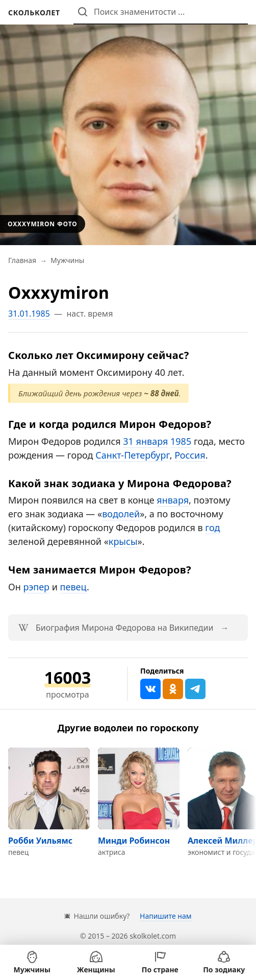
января (173, 500)
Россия (190, 455)
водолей (121, 514)
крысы (123, 541)
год (212, 528)
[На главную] (34, 13)
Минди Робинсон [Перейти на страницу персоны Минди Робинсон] (134, 841)
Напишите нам (165, 916)
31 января (145, 441)
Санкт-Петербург (132, 455)
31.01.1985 (29, 314)
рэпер (36, 587)
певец (73, 587)
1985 (181, 441)
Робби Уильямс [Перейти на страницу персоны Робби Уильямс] (40, 841)
